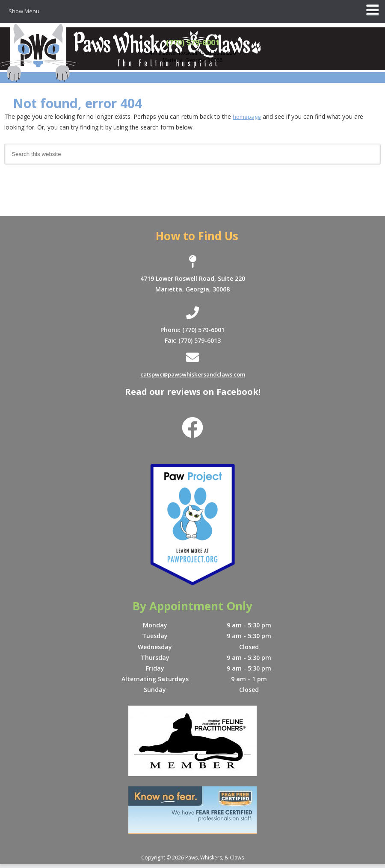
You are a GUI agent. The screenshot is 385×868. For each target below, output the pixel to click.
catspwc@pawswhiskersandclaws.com (193, 375)
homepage (248, 117)
